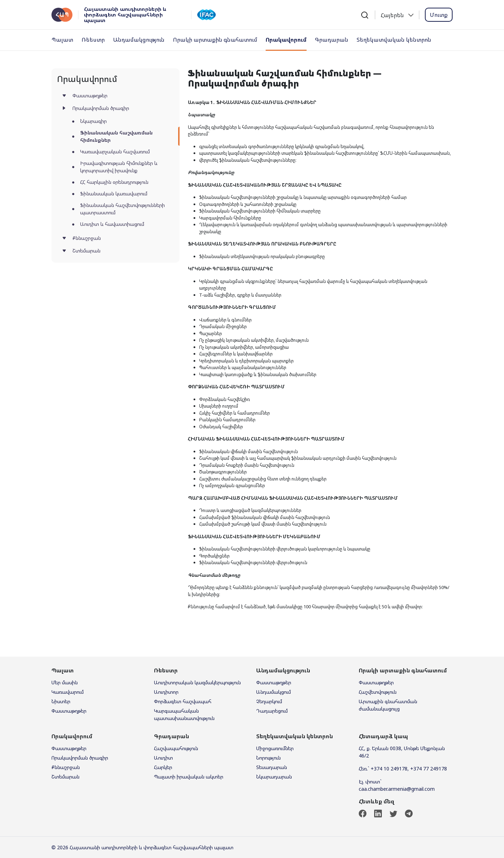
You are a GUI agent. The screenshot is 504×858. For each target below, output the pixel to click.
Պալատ (62, 40)
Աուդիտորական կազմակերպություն (197, 682)
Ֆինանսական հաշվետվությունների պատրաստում (122, 209)
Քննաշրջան (87, 238)
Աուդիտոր (166, 692)
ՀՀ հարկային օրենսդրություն (114, 182)
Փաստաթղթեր (90, 95)
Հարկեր (163, 767)
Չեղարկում (269, 701)
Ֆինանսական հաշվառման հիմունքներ (116, 136)
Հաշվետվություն (378, 692)
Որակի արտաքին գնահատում (215, 40)
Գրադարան (332, 40)
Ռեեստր (93, 40)
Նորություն (268, 758)
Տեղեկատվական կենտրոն (394, 40)
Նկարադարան (274, 777)
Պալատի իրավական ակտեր (189, 777)
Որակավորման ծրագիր (101, 108)
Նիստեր (61, 701)
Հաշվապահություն (176, 748)
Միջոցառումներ (275, 748)
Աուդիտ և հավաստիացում (112, 224)
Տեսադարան (272, 767)
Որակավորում (286, 40)
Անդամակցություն (139, 40)
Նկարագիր (93, 121)
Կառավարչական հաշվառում (115, 151)
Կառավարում (68, 692)
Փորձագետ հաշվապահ (183, 701)
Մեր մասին (65, 682)
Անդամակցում (274, 692)
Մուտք (439, 15)
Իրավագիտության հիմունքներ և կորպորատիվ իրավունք (119, 167)
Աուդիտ (163, 758)
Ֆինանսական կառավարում (114, 193)
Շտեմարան (86, 251)
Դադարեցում (272, 711)
